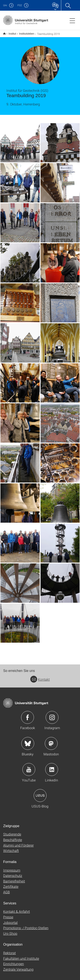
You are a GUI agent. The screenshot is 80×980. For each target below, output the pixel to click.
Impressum (12, 867)
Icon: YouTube (29, 767)
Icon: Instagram (52, 715)
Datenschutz (13, 873)
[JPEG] (20, 140)
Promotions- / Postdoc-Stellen (26, 925)
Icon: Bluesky (28, 741)
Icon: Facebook (28, 715)
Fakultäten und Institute (21, 956)
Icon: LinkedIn (52, 767)
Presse (8, 914)
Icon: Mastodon (51, 741)
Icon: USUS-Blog (40, 793)
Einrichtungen (14, 961)
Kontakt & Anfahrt (17, 909)
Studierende (12, 831)
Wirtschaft (11, 848)
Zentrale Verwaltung (18, 966)
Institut (10, 32)
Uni (5, 5)
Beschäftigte (13, 837)
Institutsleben (24, 32)
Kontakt (40, 676)
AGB (7, 889)
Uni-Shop (10, 931)
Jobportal (10, 920)
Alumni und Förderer (18, 842)
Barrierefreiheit (14, 878)
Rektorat (9, 950)
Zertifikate (11, 884)
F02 (20, 5)
